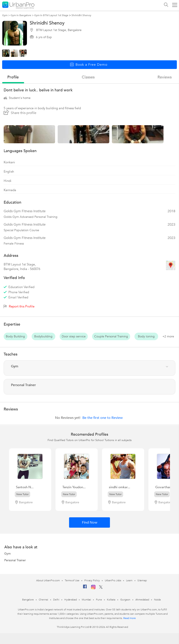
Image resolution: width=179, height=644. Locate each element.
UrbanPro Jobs (113, 580)
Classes (88, 77)
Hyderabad (71, 600)
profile (13, 77)
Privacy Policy (92, 580)
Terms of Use (72, 580)
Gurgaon (125, 600)
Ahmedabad (142, 600)
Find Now (90, 522)
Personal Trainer (15, 560)
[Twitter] (101, 588)
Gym (8, 554)
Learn (129, 580)
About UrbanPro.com (48, 580)
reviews (165, 77)
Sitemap (142, 580)
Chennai (43, 600)
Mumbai (86, 600)
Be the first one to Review (103, 418)
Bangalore (28, 600)
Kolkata (111, 600)
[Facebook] (85, 588)
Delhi (56, 600)
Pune (99, 600)
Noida (157, 600)
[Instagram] (93, 588)
